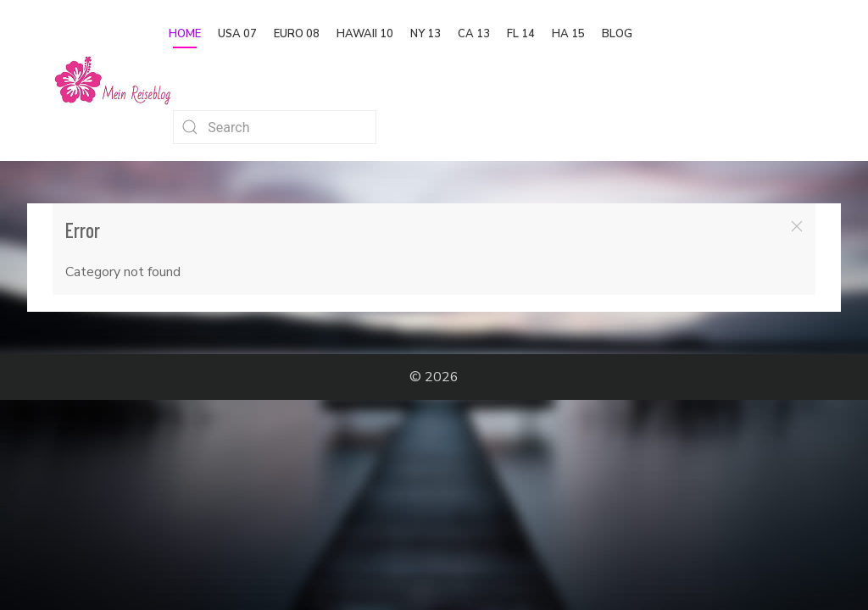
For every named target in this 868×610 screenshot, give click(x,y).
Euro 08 (297, 34)
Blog (617, 34)
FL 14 (521, 34)
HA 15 (568, 34)
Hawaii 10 (365, 34)
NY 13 (426, 34)
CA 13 (474, 34)
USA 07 (237, 34)
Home (185, 34)
